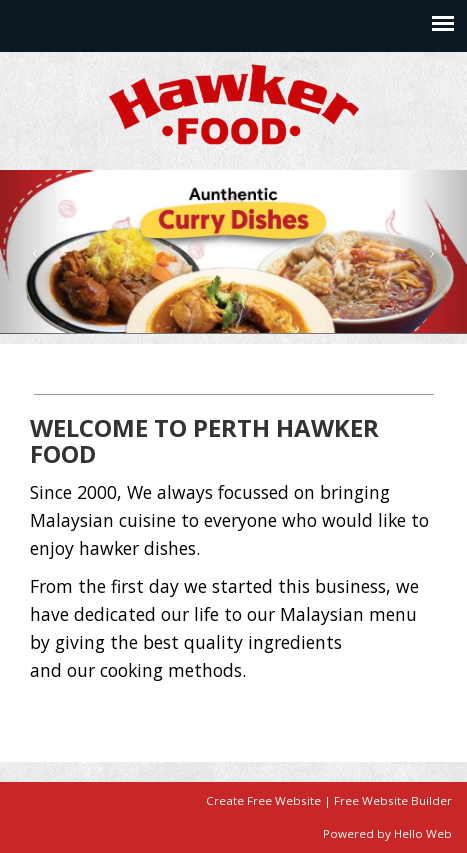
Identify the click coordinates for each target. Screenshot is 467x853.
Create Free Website (263, 800)
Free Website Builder (393, 800)
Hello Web (423, 833)
